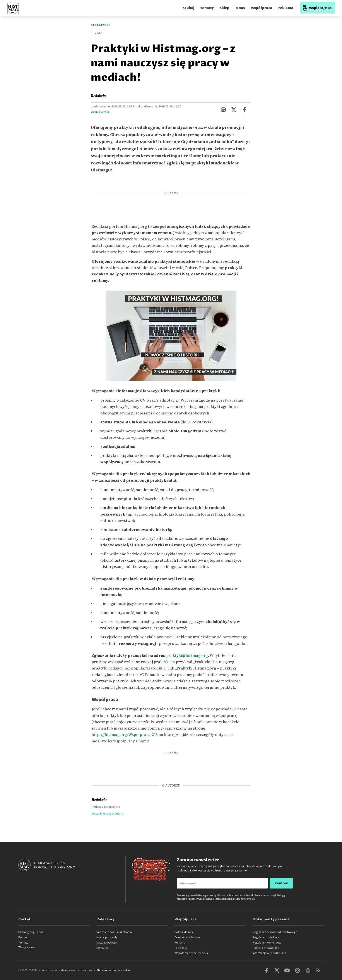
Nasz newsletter (107, 943)
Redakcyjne (101, 25)
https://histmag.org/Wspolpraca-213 (125, 734)
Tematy (23, 943)
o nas (240, 8)
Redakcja (98, 96)
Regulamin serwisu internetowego (275, 932)
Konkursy (103, 948)
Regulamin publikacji (266, 937)
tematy (207, 8)
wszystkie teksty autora (107, 813)
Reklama (180, 943)
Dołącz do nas (184, 932)
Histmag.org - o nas (31, 932)
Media (98, 33)
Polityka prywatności (266, 948)
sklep (225, 8)
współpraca (262, 8)
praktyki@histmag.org (187, 655)
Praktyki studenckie (187, 937)
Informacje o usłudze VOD (269, 953)
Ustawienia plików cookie (114, 970)
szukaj (189, 8)
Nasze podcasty (107, 937)
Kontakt (23, 937)
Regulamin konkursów (267, 943)
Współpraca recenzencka (191, 953)
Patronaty (181, 948)
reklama (286, 8)
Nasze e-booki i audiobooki (114, 932)
